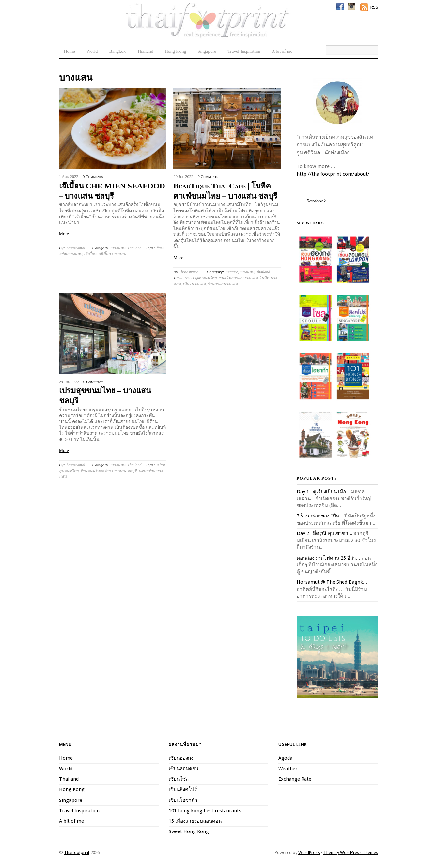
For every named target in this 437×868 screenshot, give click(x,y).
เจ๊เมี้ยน (90, 254)
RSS (374, 7)
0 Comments (93, 177)
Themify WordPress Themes (351, 853)
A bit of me (282, 51)
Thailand (145, 51)
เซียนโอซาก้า (183, 800)
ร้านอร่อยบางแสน (223, 284)
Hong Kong (176, 51)
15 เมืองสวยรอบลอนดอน (195, 821)
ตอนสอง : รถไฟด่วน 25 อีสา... (328, 558)
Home (70, 51)
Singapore (207, 51)
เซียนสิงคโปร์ (183, 789)
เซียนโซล (179, 779)
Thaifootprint (77, 853)
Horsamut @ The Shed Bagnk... (332, 582)
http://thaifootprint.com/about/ (333, 174)
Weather (288, 769)
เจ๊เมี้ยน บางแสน (112, 254)
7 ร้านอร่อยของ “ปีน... (320, 516)
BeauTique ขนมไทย (201, 278)
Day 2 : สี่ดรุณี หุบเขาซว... (324, 533)
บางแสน (118, 248)
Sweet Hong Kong (189, 831)
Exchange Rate (295, 779)
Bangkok (117, 51)
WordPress (309, 853)
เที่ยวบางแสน (194, 284)
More (64, 234)
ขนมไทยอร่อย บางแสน (238, 278)
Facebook (316, 201)
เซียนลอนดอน (184, 769)
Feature (232, 272)
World (92, 51)
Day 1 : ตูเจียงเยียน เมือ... (323, 492)
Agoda (285, 758)
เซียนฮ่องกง (181, 758)
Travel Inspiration (244, 51)
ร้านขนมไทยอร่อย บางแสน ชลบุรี (108, 471)
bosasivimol (76, 248)
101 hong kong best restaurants (205, 811)
